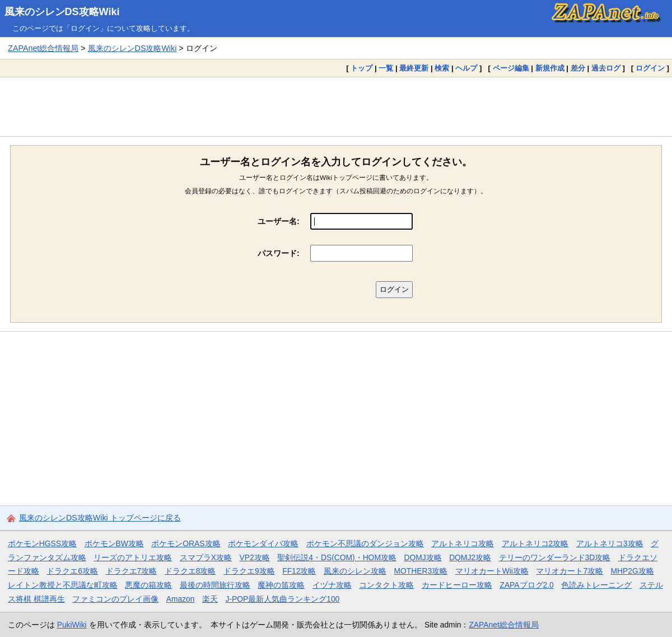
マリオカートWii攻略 (492, 571)
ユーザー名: (279, 221)
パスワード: (279, 253)
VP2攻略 (255, 557)
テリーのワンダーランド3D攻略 (555, 557)
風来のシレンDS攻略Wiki (62, 12)
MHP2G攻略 (633, 571)
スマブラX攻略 (206, 557)
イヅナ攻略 (332, 585)
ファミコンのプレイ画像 (115, 599)
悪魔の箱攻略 (148, 585)
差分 (578, 68)
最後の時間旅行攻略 (215, 585)
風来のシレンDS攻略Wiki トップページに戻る (100, 518)
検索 (442, 68)
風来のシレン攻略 (355, 571)
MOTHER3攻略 (421, 571)
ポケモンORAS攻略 (186, 543)
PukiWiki (72, 625)
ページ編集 (511, 68)
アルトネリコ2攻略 (535, 543)
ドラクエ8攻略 (190, 571)
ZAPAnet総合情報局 (43, 48)
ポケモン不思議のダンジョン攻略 (365, 543)
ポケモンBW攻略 (114, 543)
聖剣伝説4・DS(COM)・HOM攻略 (337, 557)
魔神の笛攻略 (281, 585)
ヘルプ (466, 68)
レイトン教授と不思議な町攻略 (63, 585)
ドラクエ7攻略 (132, 571)
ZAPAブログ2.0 (526, 585)
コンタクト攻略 (386, 585)
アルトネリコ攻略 (463, 543)
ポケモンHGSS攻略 (42, 543)
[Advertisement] (336, 106)
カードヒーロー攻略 (457, 585)
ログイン (650, 68)
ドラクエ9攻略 (249, 571)
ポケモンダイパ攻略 (263, 543)
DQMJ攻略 (423, 557)
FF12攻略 (299, 571)
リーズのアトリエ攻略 (133, 557)
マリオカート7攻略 (570, 571)
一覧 (386, 68)
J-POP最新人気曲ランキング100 (282, 599)
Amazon (181, 599)
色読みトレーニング (596, 585)
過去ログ (606, 68)
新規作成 (550, 68)
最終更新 (414, 68)
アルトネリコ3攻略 (610, 543)
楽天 (210, 599)
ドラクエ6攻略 (72, 571)
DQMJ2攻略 (470, 557)
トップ (361, 68)
